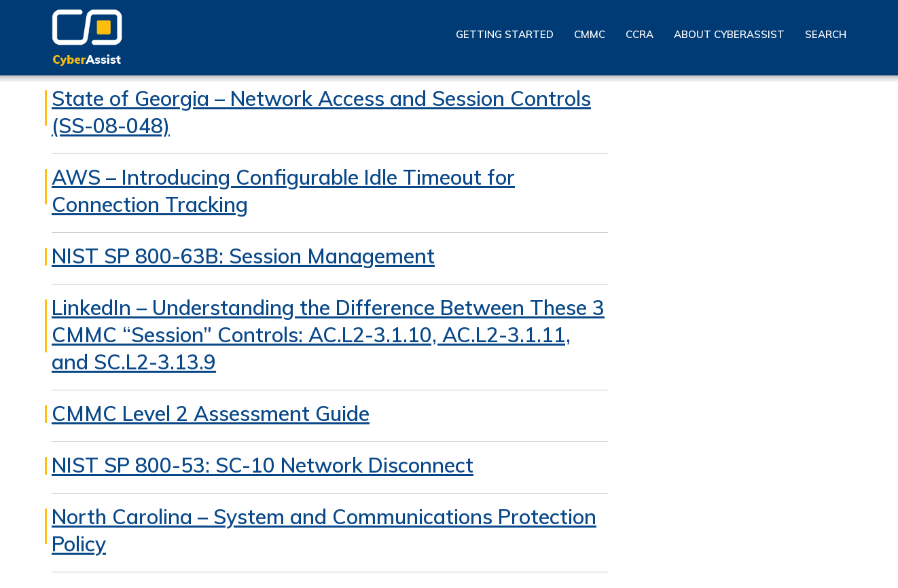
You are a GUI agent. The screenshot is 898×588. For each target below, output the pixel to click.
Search (826, 34)
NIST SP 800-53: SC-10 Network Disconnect (263, 465)
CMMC (590, 34)
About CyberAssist (729, 34)
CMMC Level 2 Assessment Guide (211, 414)
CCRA (640, 34)
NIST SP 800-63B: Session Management (243, 256)
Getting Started (505, 34)
